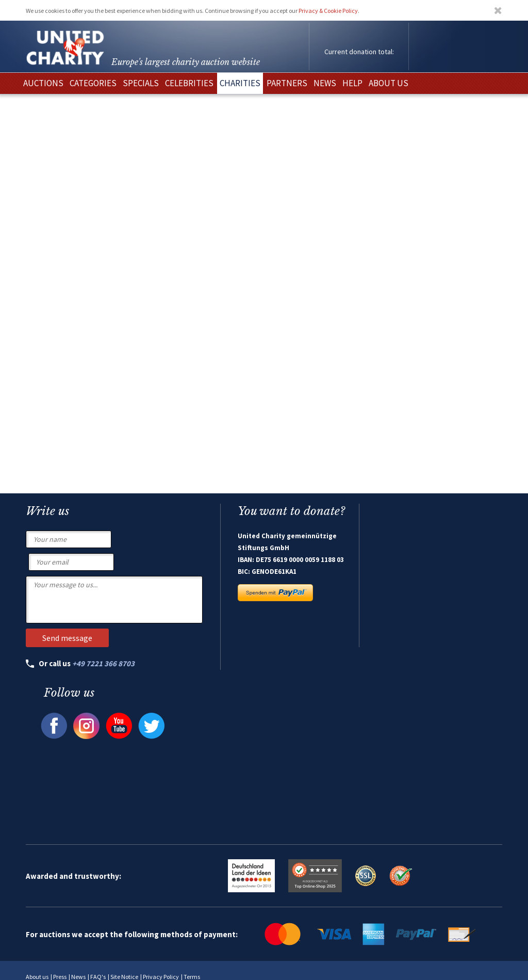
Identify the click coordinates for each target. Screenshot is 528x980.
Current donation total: (359, 52)
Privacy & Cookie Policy (328, 11)
